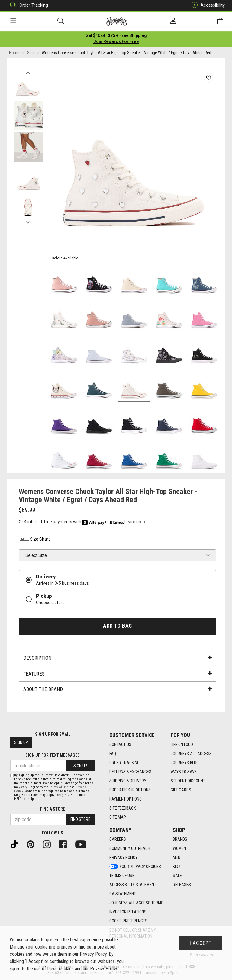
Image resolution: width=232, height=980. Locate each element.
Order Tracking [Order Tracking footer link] (124, 763)
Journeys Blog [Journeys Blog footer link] (185, 763)
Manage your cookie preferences (41, 947)
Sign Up (21, 743)
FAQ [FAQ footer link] (113, 754)
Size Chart (34, 540)
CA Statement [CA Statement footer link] (123, 894)
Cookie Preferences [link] (128, 921)
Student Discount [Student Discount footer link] (188, 781)
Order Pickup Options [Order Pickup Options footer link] (130, 790)
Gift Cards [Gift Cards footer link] (181, 790)
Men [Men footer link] (177, 858)
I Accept (201, 943)
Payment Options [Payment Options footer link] (126, 799)
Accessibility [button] (207, 5)
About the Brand (118, 690)
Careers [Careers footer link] (118, 840)
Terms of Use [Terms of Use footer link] (122, 876)
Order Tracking (28, 5)
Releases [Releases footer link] (182, 885)
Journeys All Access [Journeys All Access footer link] (191, 754)
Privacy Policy (93, 954)
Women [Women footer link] (179, 849)
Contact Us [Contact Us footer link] (120, 745)
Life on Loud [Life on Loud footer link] (182, 745)
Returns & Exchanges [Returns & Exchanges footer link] (130, 772)
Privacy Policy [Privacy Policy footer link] (123, 858)
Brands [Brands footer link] (180, 840)
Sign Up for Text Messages (53, 755)
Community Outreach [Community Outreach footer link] (130, 849)
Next (28, 222)
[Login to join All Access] (116, 36)
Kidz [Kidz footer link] (177, 867)
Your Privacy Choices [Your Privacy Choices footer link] (135, 867)
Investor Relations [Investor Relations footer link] (128, 912)
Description (118, 659)
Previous (28, 72)
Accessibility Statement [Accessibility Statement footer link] (133, 885)
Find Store (80, 820)
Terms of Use (59, 787)
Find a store (53, 809)
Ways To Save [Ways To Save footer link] (184, 772)
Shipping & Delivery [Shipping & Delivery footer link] (128, 781)
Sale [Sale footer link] (177, 876)
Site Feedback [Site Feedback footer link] (122, 808)
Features (118, 674)
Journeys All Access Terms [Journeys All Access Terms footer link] (136, 903)
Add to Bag (117, 627)
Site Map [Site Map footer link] (118, 817)
